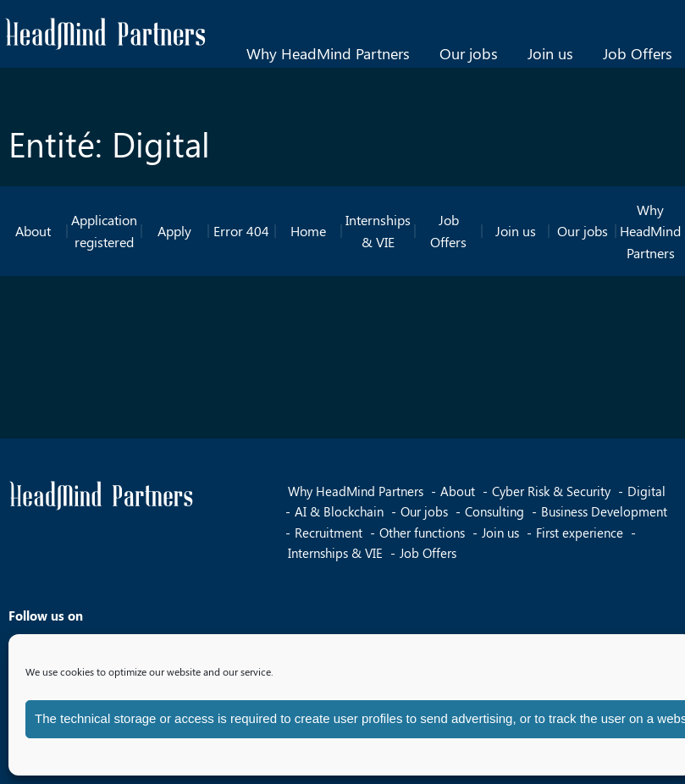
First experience (580, 533)
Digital (646, 491)
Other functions (422, 533)
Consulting (494, 511)
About (33, 231)
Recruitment (329, 533)
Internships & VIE (378, 231)
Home (308, 231)
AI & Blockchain (339, 511)
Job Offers (638, 53)
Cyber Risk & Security (551, 491)
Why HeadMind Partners (328, 53)
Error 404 (241, 231)
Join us (550, 53)
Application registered (104, 231)
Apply (174, 231)
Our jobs (469, 53)
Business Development (604, 511)
